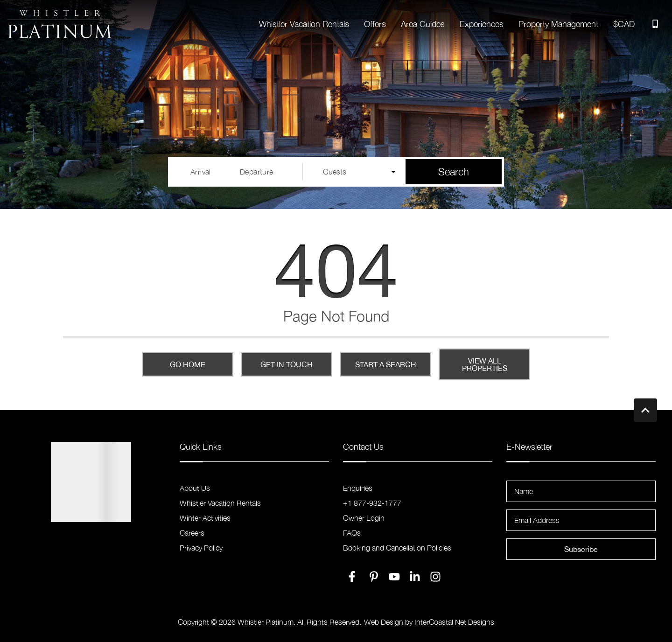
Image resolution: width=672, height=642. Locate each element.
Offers (375, 24)
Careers (192, 533)
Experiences (482, 24)
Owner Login (364, 518)
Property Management (558, 24)
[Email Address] (581, 520)
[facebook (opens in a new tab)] (353, 577)
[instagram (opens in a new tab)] (435, 577)
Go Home (188, 364)
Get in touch (287, 364)
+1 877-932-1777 (372, 503)
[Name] (581, 491)
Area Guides (423, 24)
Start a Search (386, 364)
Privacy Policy (201, 548)
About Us (195, 488)
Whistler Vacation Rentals (304, 24)
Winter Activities (205, 518)
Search (454, 172)
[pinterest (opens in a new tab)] (374, 577)
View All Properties (485, 364)
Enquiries (358, 488)
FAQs (352, 533)
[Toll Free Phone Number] (655, 24)
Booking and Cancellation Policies (397, 548)
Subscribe (581, 549)
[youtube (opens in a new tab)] (394, 577)
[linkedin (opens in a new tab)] (415, 577)
